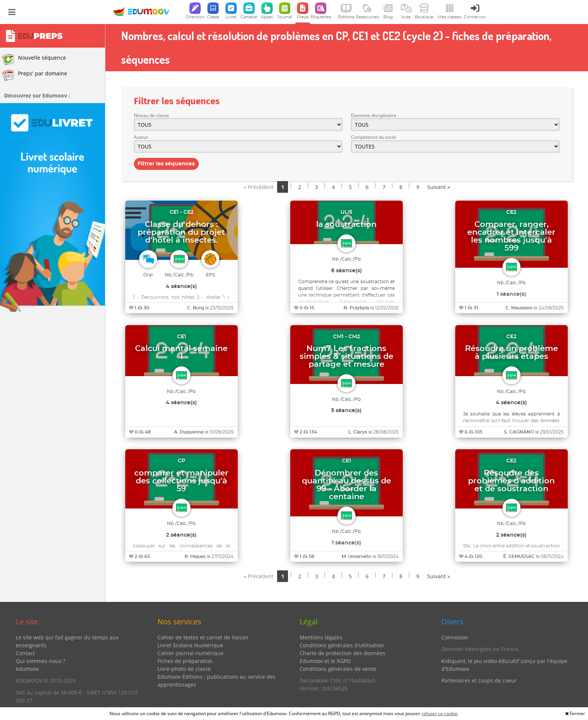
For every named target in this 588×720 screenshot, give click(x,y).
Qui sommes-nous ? (40, 661)
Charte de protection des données (343, 653)
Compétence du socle (373, 137)
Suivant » (439, 187)
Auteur (141, 137)
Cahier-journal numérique (190, 653)
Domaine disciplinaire (374, 115)
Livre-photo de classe (184, 669)
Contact (25, 653)
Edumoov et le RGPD (325, 661)
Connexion (455, 637)
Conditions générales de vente (338, 669)
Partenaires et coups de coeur (479, 680)
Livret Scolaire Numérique (190, 645)
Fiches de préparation (185, 661)
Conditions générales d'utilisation (342, 645)
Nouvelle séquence (34, 60)
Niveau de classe (151, 115)
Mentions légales (321, 637)
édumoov (27, 669)
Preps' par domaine (34, 75)
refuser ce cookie (439, 713)
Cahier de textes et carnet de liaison (203, 637)
